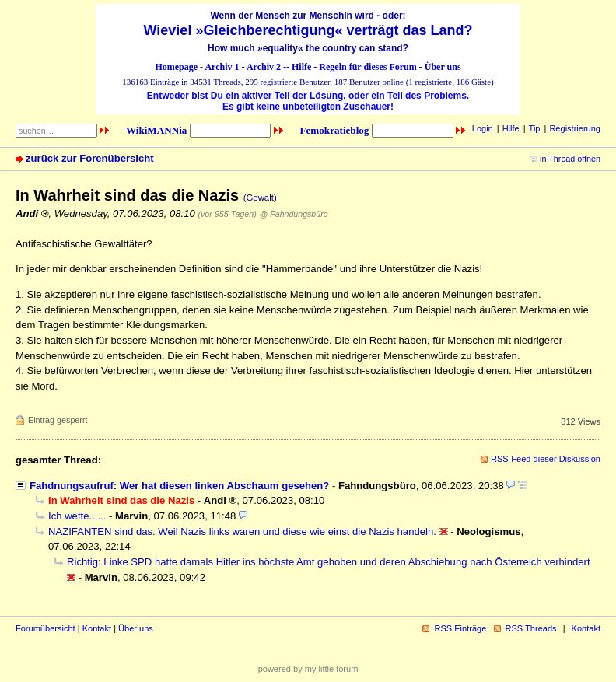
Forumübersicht (45, 628)
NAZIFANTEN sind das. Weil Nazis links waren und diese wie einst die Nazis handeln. (242, 532)
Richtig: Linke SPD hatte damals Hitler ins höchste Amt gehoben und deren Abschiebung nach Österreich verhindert (329, 562)
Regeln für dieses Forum (367, 67)
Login (483, 128)
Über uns (443, 67)
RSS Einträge (460, 628)
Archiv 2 (264, 67)
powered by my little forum (308, 669)
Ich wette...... (77, 516)
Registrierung (575, 128)
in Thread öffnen (570, 159)
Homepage (176, 67)
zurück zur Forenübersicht (90, 158)
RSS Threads (531, 628)
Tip (535, 128)
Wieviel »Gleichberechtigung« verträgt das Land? (308, 30)
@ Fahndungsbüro (294, 214)
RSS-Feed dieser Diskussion (546, 459)
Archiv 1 (222, 67)
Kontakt (97, 628)
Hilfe (301, 67)
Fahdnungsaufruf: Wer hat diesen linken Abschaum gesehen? (179, 486)
